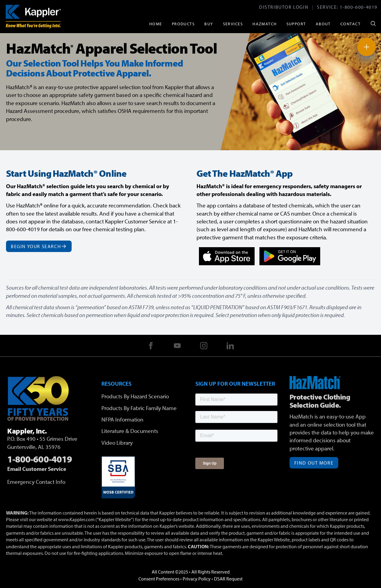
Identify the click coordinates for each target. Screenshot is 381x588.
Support (296, 24)
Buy (209, 24)
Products (183, 24)
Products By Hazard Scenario (135, 396)
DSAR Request (228, 579)
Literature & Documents (130, 431)
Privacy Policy (197, 579)
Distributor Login (284, 7)
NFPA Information (122, 419)
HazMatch (265, 24)
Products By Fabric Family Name (139, 408)
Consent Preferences (159, 579)
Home (156, 24)
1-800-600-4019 (359, 7)
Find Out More (314, 463)
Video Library (117, 443)
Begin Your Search (39, 246)
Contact (350, 24)
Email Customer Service (37, 469)
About (323, 24)
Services (233, 24)
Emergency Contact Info (36, 482)
